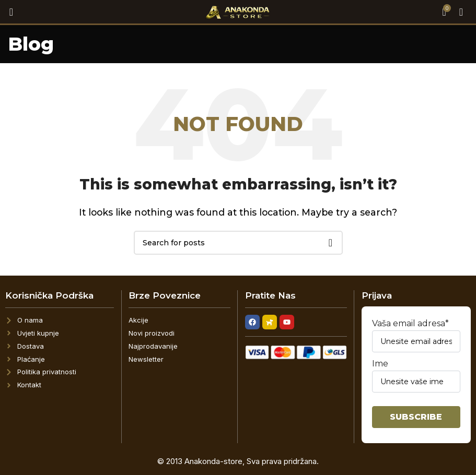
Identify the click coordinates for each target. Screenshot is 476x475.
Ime (416, 376)
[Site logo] (238, 11)
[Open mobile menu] (461, 12)
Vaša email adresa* (416, 335)
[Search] (8, 12)
